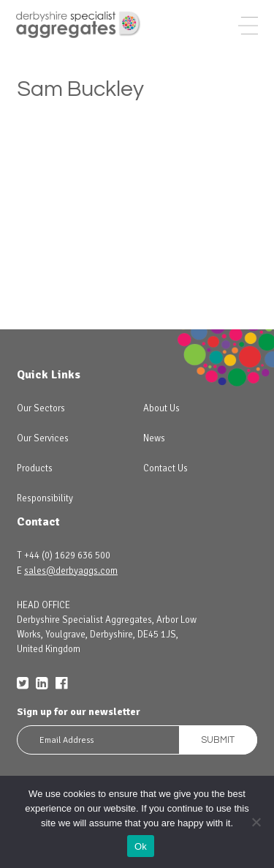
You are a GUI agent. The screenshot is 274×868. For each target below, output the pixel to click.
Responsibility (45, 498)
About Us (161, 408)
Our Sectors (41, 408)
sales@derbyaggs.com (71, 571)
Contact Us (165, 468)
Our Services (43, 438)
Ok (141, 846)
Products (35, 468)
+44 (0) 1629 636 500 (67, 555)
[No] (256, 822)
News (154, 438)
